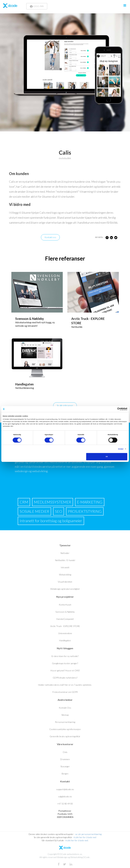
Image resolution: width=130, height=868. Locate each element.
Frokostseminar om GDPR (65, 692)
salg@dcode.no (65, 796)
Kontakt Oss (65, 708)
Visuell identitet (65, 582)
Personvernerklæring (65, 722)
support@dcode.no (65, 789)
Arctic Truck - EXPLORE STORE (65, 626)
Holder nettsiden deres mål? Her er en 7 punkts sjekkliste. (65, 685)
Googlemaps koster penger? (65, 663)
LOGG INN (37, 6)
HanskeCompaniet (65, 619)
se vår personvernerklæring (88, 834)
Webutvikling (65, 575)
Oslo (65, 752)
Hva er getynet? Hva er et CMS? (65, 670)
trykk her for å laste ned (85, 837)
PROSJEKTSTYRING (85, 511)
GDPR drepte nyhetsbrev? (65, 678)
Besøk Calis (65, 112)
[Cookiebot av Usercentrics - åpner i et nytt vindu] (114, 409)
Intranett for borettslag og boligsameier (51, 521)
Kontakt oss (50, 237)
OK (107, 457)
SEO (59, 511)
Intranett (65, 567)
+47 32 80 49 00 (65, 804)
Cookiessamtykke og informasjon (65, 729)
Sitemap (65, 715)
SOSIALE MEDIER (34, 511)
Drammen (65, 759)
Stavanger (65, 766)
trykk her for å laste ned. (77, 840)
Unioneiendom (65, 633)
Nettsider (65, 553)
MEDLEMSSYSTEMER (53, 502)
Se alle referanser (65, 405)
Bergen (65, 774)
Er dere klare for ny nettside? (65, 656)
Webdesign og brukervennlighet (65, 589)
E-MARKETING (90, 502)
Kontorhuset (65, 605)
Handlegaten (24, 384)
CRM (24, 502)
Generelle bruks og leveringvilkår (65, 736)
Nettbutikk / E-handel (65, 560)
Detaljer (121, 449)
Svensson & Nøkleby (30, 319)
